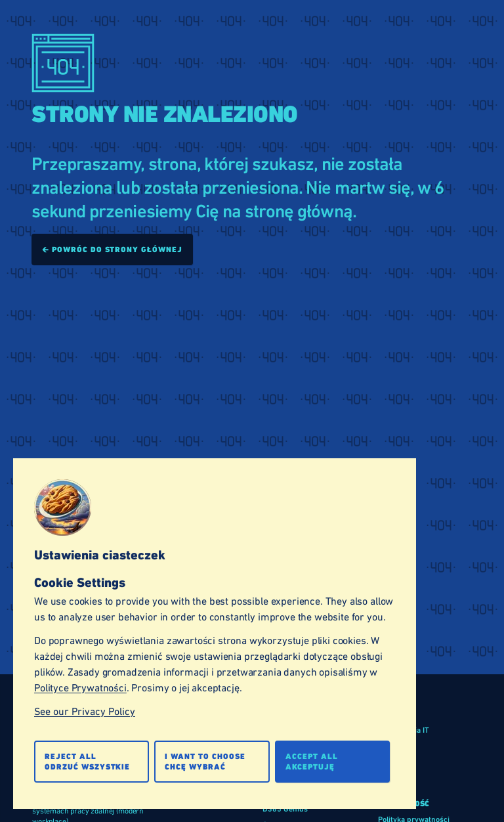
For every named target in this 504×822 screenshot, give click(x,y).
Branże (390, 746)
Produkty (394, 762)
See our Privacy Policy (85, 711)
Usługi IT (393, 777)
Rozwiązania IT (404, 730)
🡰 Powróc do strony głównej (112, 249)
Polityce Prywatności (80, 688)
